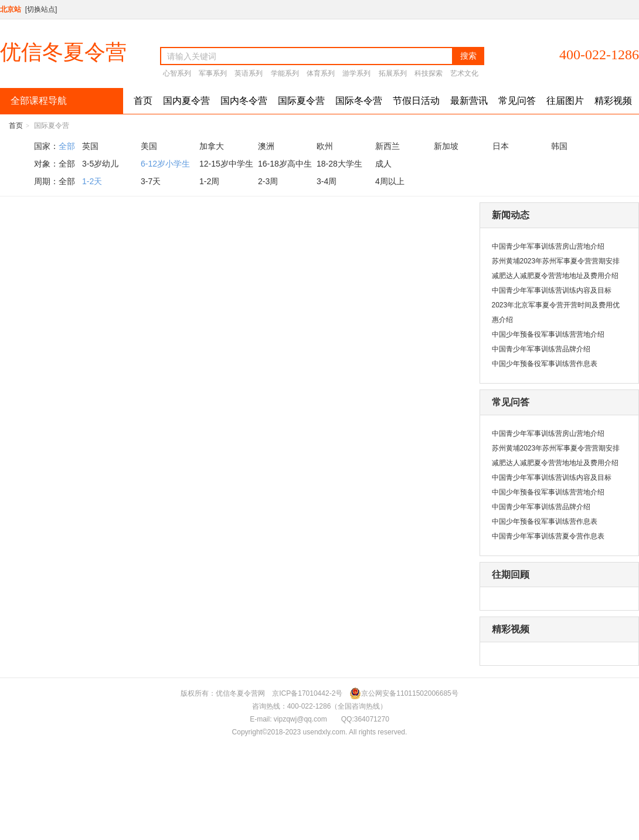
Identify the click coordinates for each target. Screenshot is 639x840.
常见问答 (517, 101)
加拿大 (212, 146)
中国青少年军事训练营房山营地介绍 (548, 246)
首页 (143, 101)
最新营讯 (469, 101)
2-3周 (268, 181)
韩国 (559, 146)
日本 (501, 146)
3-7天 (151, 181)
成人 (383, 164)
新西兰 (388, 146)
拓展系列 (393, 73)
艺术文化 (464, 73)
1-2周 (209, 181)
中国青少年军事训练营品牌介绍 (541, 349)
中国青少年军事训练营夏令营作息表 (548, 536)
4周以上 (390, 181)
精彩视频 (613, 101)
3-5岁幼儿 (100, 164)
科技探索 (429, 73)
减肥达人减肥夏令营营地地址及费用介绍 (555, 276)
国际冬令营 (359, 101)
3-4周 (327, 181)
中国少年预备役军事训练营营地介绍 (548, 334)
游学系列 (356, 73)
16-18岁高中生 (285, 164)
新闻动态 (511, 215)
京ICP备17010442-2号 (307, 693)
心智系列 (177, 73)
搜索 (468, 56)
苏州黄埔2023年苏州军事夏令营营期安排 (556, 261)
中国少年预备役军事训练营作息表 (545, 364)
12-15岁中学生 (226, 164)
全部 (67, 146)
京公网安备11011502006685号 (404, 693)
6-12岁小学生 (165, 164)
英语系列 (249, 73)
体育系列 (321, 73)
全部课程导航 (38, 101)
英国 (90, 146)
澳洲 (266, 146)
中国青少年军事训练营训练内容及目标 (552, 290)
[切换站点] (41, 9)
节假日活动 (416, 101)
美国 (149, 146)
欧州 (325, 146)
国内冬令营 (244, 101)
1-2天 (92, 181)
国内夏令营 (186, 101)
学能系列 (285, 73)
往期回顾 (511, 575)
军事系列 (213, 73)
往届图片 (565, 101)
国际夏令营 (301, 101)
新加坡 (446, 146)
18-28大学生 (339, 164)
